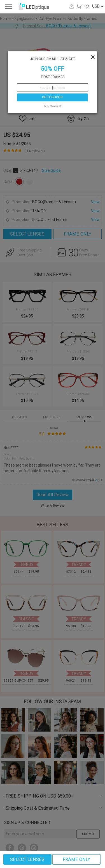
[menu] (8, 7)
